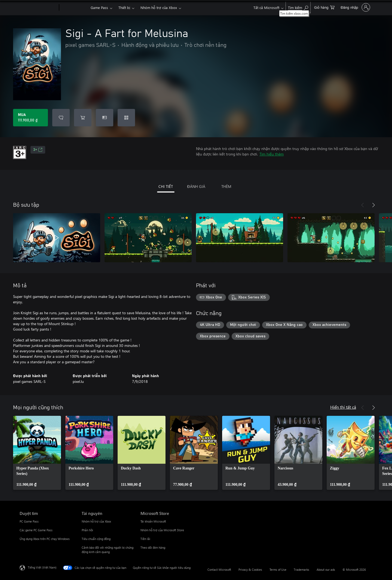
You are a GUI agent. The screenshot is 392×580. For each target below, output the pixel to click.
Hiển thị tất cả (343, 407)
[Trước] (363, 205)
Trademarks (301, 570)
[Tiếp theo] (373, 205)
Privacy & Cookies (250, 570)
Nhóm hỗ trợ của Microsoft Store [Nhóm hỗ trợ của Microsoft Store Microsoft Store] (162, 530)
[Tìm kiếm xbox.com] (298, 7)
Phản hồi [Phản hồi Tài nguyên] (87, 530)
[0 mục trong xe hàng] (324, 7)
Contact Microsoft (219, 570)
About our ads (326, 570)
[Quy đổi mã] (126, 118)
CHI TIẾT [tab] (166, 186)
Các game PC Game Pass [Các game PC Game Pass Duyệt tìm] (36, 530)
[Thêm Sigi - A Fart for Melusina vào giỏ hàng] (83, 118)
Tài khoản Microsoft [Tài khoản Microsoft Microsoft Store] (153, 521)
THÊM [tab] (226, 186)
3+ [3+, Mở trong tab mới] (38, 150)
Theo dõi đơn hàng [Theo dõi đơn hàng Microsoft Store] (153, 547)
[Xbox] (74, 8)
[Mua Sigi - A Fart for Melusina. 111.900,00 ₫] (30, 118)
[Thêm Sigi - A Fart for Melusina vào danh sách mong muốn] (61, 118)
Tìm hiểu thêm (272, 154)
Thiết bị (124, 7)
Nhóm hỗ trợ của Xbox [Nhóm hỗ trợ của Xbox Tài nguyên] (96, 521)
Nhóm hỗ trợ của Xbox (159, 7)
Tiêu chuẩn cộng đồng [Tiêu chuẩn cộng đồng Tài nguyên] (96, 539)
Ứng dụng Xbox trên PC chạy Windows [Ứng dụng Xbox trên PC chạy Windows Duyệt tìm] (45, 539)
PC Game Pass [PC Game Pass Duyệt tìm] (29, 521)
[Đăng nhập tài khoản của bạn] (355, 7)
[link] (37, 453)
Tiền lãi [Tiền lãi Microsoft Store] (145, 539)
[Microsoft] (38, 8)
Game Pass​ (99, 7)
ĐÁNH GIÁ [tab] (196, 186)
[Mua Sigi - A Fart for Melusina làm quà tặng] (105, 118)
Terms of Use (278, 570)
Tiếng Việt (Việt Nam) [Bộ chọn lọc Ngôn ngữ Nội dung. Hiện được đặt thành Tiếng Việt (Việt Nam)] (42, 567)
